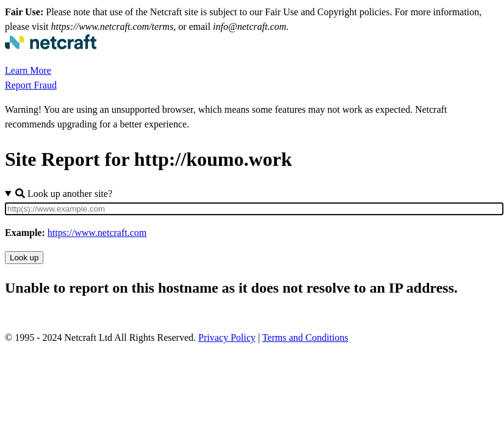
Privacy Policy (227, 337)
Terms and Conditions (305, 337)
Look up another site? (64, 194)
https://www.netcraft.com (97, 233)
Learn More (28, 70)
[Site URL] (254, 209)
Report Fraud (31, 85)
